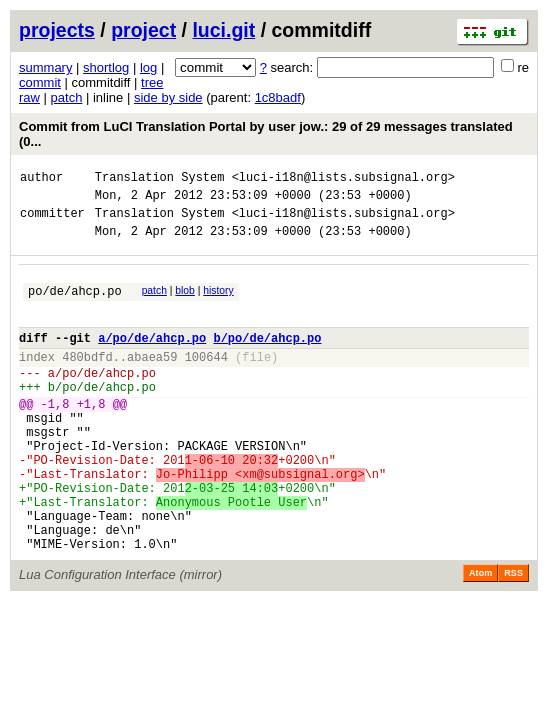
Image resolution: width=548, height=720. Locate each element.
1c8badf (278, 97)
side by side (168, 97)
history (218, 302)
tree (152, 82)
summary (45, 67)
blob (185, 302)
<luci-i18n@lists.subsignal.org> (343, 179)
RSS (513, 636)
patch (67, 97)
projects (57, 30)
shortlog (106, 67)
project (143, 30)
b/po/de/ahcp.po (267, 358)
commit (40, 82)
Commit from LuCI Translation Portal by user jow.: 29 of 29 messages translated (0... (266, 134)
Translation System (160, 179)
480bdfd (87, 380)
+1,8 (91, 436)
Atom (480, 636)
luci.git (223, 30)
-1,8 (55, 436)
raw (29, 97)
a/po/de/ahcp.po (152, 358)
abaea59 (152, 380)
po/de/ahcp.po (75, 305)
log (148, 67)
